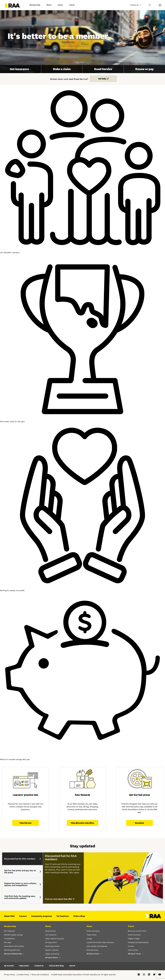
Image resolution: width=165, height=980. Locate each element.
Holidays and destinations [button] (138, 942)
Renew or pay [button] (144, 69)
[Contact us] (135, 5)
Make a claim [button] (62, 69)
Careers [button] (23, 916)
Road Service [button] (103, 69)
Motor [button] (49, 5)
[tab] (22, 859)
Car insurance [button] (51, 935)
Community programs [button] (42, 916)
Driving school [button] (51, 942)
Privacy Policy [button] (10, 975)
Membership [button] (35, 5)
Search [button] (72, 966)
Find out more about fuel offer (58, 899)
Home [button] (60, 5)
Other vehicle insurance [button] (55, 939)
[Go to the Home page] (14, 6)
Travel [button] (72, 5)
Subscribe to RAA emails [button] (14, 946)
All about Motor (52, 958)
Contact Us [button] (39, 966)
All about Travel (134, 954)
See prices (139, 823)
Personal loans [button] (92, 950)
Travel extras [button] (133, 950)
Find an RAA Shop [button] (56, 966)
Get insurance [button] (19, 69)
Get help (102, 79)
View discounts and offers (82, 823)
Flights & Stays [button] (134, 939)
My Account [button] (9, 966)
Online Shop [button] (79, 916)
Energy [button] (89, 939)
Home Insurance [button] (93, 931)
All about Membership (13, 954)
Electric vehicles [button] (52, 950)
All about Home (93, 954)
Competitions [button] (9, 939)
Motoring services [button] (52, 946)
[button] (150, 5)
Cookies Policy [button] (23, 975)
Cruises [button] (131, 946)
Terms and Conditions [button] (40, 975)
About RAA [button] (9, 916)
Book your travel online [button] (137, 931)
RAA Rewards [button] (9, 931)
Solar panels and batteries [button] (97, 946)
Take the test (25, 823)
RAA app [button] (7, 942)
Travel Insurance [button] (134, 935)
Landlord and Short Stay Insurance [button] (100, 942)
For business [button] (63, 916)
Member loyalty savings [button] (13, 935)
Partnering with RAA (12, 950)
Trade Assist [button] (91, 935)
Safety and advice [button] (52, 954)
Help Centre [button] (24, 966)
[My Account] (160, 5)
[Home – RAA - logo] (153, 918)
